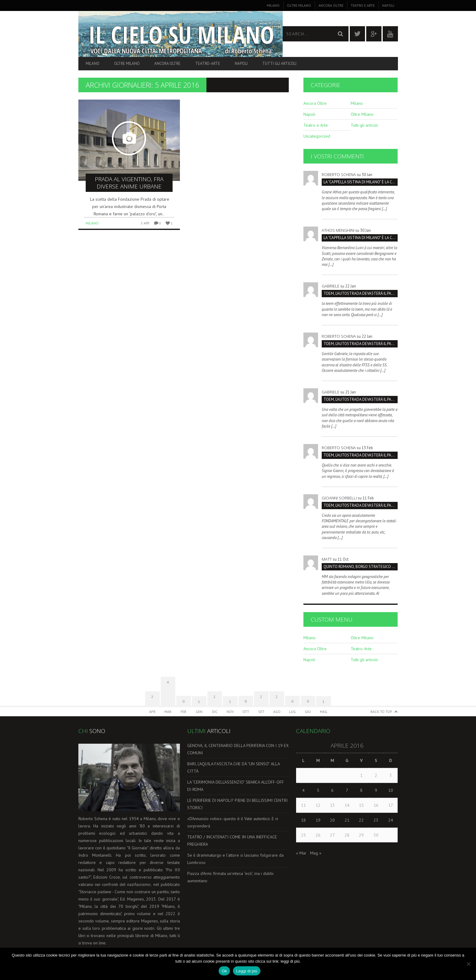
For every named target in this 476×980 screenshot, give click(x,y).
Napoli (388, 5)
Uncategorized (317, 136)
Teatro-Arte (208, 63)
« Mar (301, 853)
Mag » (316, 853)
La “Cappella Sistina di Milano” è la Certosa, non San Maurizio (361, 182)
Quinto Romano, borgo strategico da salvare (361, 567)
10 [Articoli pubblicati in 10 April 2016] (391, 790)
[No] (468, 964)
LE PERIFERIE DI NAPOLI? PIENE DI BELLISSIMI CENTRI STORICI (237, 804)
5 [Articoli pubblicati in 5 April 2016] (318, 790)
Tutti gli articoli (279, 63)
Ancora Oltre (331, 5)
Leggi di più (247, 971)
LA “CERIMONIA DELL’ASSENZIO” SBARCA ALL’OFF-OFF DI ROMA (236, 786)
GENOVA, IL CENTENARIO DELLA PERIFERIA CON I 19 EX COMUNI (238, 749)
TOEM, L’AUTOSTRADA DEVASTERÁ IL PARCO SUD (361, 293)
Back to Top (381, 712)
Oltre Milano (299, 5)
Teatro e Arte (363, 5)
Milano (273, 5)
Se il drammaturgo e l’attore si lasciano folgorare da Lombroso (235, 859)
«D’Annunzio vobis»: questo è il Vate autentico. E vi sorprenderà (233, 822)
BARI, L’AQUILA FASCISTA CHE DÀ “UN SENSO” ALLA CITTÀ (233, 767)
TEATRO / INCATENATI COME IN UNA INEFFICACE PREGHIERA (232, 841)
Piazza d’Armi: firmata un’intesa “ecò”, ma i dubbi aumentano (230, 877)
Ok (224, 971)
